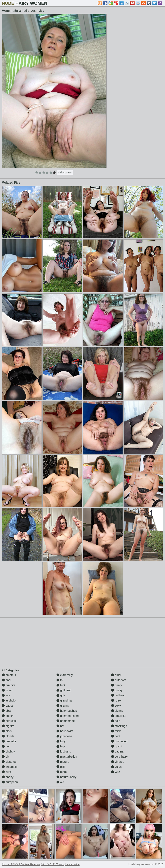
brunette (9, 741)
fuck (61, 685)
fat (60, 680)
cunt (6, 772)
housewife (65, 731)
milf (61, 767)
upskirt (117, 746)
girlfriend (64, 690)
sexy (116, 706)
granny (63, 706)
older (116, 675)
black (7, 731)
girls (61, 695)
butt (6, 746)
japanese (64, 736)
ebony (8, 777)
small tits (119, 716)
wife (116, 772)
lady (61, 741)
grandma (64, 701)
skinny (117, 711)
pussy (117, 690)
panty (117, 685)
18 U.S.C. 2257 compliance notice (60, 864)
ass (6, 695)
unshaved (119, 741)
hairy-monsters (68, 716)
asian (7, 690)
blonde (8, 736)
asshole (9, 701)
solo (116, 721)
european (10, 782)
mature (63, 762)
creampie (10, 767)
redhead (118, 695)
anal (6, 680)
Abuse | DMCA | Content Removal (21, 864)
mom (62, 772)
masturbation (67, 757)
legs (61, 746)
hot (60, 726)
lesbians (64, 752)
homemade (66, 721)
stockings (119, 726)
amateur (9, 675)
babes (8, 706)
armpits (8, 685)
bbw (6, 711)
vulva (116, 767)
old (60, 782)
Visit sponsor (65, 173)
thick (116, 731)
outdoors (119, 680)
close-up (9, 762)
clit (5, 757)
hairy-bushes (67, 711)
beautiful (9, 721)
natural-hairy (66, 777)
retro (116, 701)
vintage (118, 762)
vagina (117, 752)
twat (116, 736)
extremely (65, 675)
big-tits (8, 726)
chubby (8, 752)
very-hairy (119, 757)
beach (8, 716)
